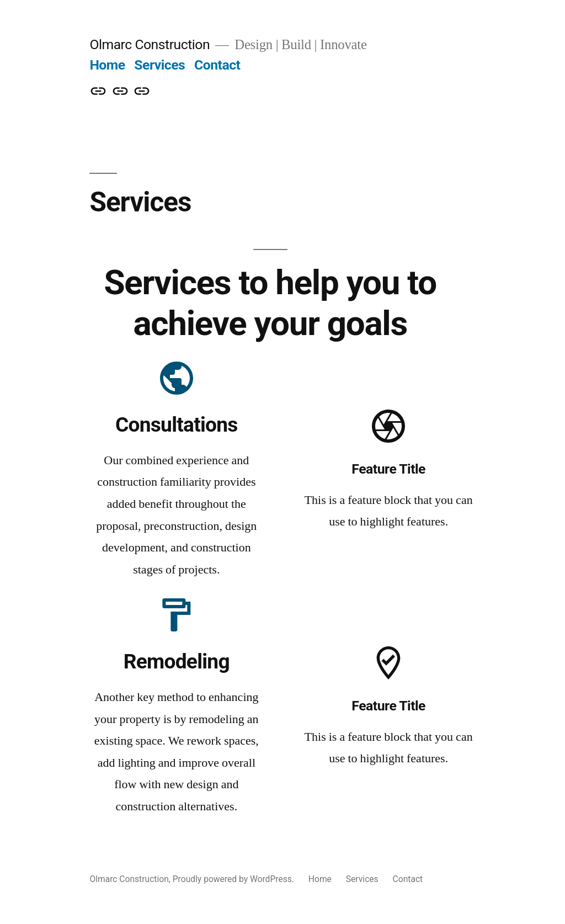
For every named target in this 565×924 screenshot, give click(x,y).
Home (107, 65)
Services (159, 65)
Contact (217, 65)
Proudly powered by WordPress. (234, 879)
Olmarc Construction (150, 44)
